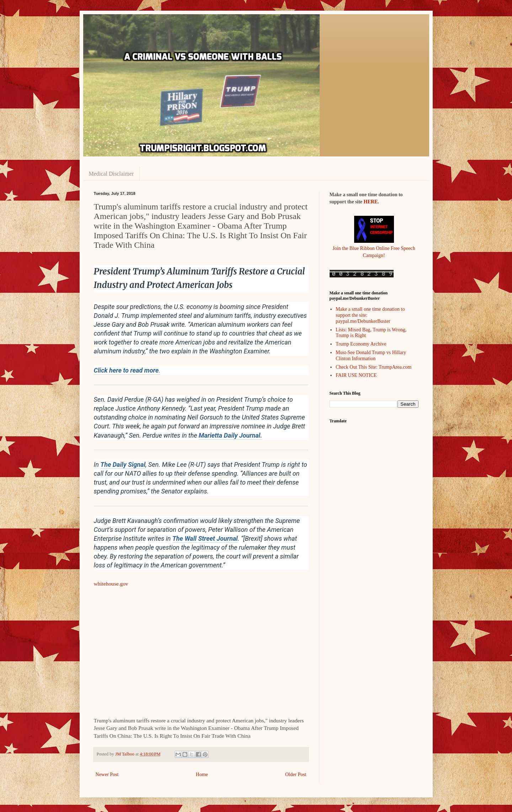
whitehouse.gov (111, 584)
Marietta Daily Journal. (230, 435)
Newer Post (107, 774)
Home (202, 774)
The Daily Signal (123, 464)
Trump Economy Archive (361, 344)
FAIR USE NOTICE (356, 375)
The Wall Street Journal (205, 538)
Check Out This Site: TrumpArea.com (374, 367)
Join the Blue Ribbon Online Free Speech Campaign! (374, 248)
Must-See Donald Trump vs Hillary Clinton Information (371, 356)
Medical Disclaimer (111, 174)
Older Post (296, 774)
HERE (371, 202)
